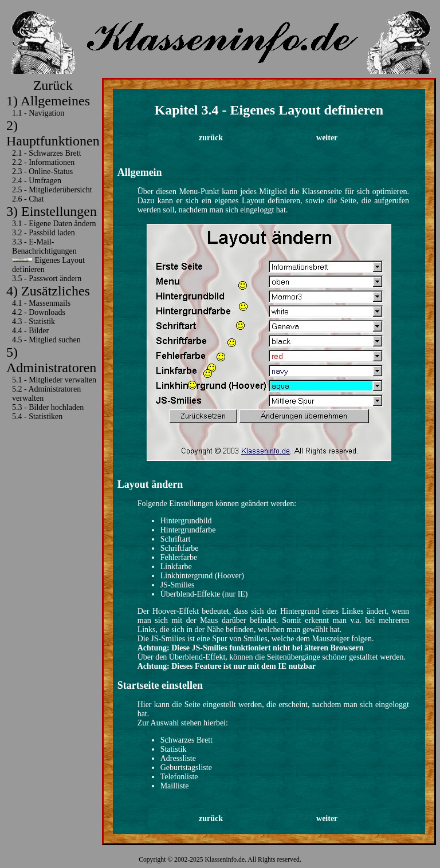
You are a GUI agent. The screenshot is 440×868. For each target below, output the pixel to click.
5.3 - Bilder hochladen (48, 407)
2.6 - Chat (28, 199)
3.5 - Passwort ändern (47, 279)
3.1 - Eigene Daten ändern (54, 224)
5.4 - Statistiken (37, 417)
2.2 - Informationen (43, 162)
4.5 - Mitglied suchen (46, 340)
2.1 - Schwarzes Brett (47, 153)
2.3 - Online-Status (42, 171)
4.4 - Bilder (30, 331)
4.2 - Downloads (39, 312)
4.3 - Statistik (34, 321)
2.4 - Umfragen (37, 181)
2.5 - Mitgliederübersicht (52, 190)
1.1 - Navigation (38, 113)
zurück (211, 138)
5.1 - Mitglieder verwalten (54, 380)
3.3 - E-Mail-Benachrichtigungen (44, 246)
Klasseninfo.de (225, 860)
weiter (327, 138)
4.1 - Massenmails (41, 303)
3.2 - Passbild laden (44, 233)
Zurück (53, 85)
